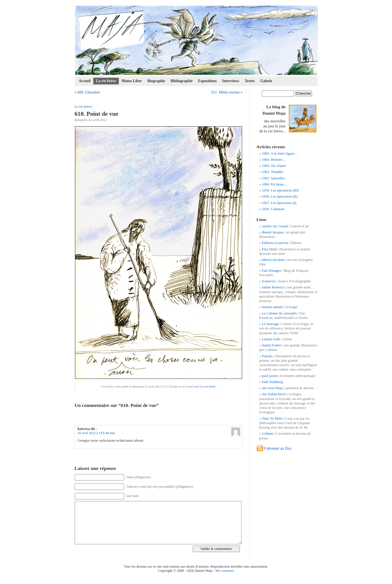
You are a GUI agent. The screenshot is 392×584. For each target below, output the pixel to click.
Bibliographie (182, 81)
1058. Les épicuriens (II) (280, 196)
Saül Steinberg (272, 382)
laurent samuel (272, 307)
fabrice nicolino (273, 260)
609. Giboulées (89, 92)
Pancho (267, 356)
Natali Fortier (272, 345)
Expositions (208, 81)
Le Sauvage (270, 324)
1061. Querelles (273, 178)
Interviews (231, 81)
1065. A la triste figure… (280, 153)
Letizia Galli (271, 339)
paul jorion (270, 376)
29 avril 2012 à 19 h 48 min (96, 433)
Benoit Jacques (273, 232)
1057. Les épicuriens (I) (279, 203)
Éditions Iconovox (275, 243)
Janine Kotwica (273, 287)
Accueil (85, 81)
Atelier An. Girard (275, 226)
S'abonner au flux (278, 448)
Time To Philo (272, 418)
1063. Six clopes (274, 166)
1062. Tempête (272, 172)
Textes (250, 81)
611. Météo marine (225, 92)
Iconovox (269, 281)
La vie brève (106, 81)
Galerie (266, 81)
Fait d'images (271, 270)
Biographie (156, 81)
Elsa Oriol (269, 249)
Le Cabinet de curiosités (279, 313)
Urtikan (267, 433)
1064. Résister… (274, 159)
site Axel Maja (272, 388)
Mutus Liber (132, 81)
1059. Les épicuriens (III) (280, 190)
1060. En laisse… (275, 184)
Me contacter (225, 571)
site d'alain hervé (274, 394)
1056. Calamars (273, 209)
